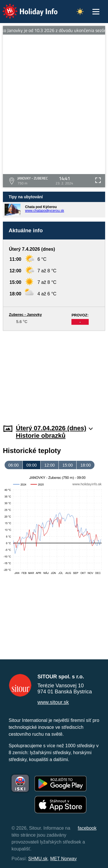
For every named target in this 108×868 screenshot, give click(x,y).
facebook (87, 828)
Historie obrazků (41, 436)
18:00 (86, 465)
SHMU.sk (38, 859)
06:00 (14, 465)
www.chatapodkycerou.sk (44, 211)
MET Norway (63, 859)
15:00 (68, 465)
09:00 (31, 465)
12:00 (50, 465)
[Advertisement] (54, 374)
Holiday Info (24, 7)
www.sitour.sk (53, 702)
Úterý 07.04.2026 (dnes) (54, 428)
